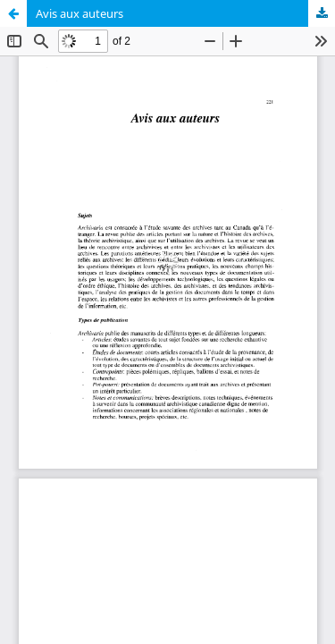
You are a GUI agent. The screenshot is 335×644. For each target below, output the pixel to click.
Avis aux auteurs (80, 13)
